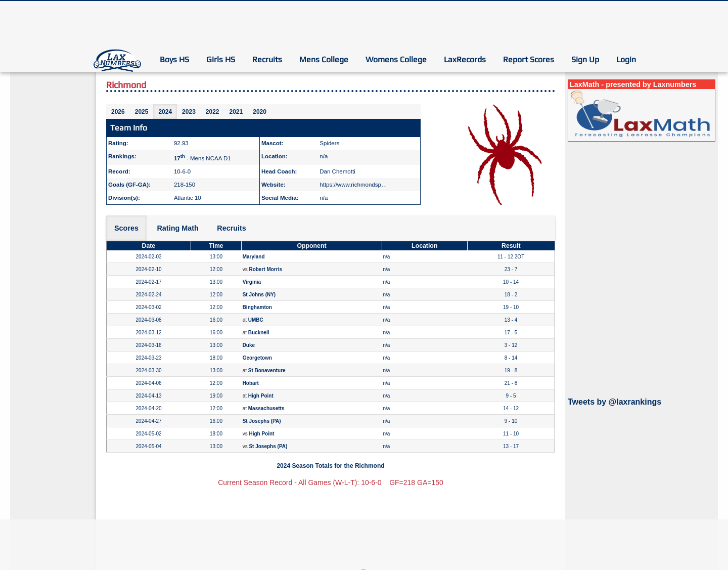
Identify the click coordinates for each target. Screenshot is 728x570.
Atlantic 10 (188, 198)
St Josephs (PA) (262, 421)
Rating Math (177, 228)
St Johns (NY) (259, 295)
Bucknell (259, 333)
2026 (118, 112)
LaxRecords (465, 59)
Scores (126, 228)
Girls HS (221, 59)
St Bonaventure (267, 370)
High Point (261, 396)
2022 (213, 112)
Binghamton (257, 307)
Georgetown (257, 358)
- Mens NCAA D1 (202, 158)
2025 (142, 112)
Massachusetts (266, 408)
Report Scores (529, 59)
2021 (236, 112)
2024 (165, 112)
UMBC (256, 320)
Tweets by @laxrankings (615, 402)
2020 (260, 112)
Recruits (267, 59)
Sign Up (585, 59)
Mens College (324, 59)
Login (626, 59)
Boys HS (174, 59)
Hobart (251, 383)
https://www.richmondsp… (353, 185)
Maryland (254, 257)
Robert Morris (265, 269)
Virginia (252, 282)
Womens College (396, 59)
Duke (249, 345)
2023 (189, 112)
